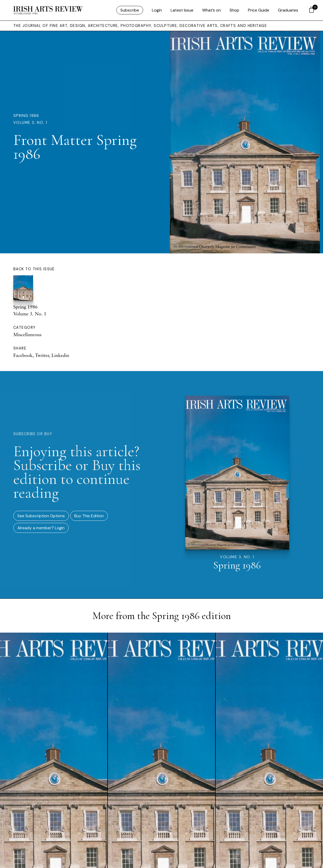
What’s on (211, 10)
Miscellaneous (27, 334)
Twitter (42, 355)
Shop (234, 10)
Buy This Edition (89, 516)
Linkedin (60, 355)
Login (157, 10)
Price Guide (259, 10)
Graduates (288, 10)
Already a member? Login (41, 528)
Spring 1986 (26, 116)
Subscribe (130, 10)
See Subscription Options (41, 516)
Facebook (23, 355)
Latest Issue (182, 10)
